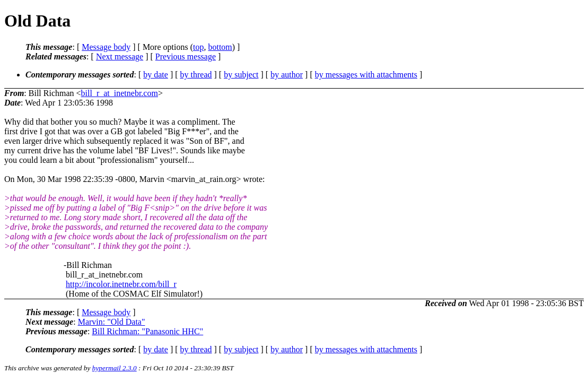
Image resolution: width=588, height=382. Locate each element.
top (198, 47)
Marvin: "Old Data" (112, 322)
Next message (120, 57)
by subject (241, 75)
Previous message (186, 57)
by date (156, 75)
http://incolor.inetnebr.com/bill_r (121, 284)
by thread (196, 75)
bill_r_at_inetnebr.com (120, 93)
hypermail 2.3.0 (115, 368)
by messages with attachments (366, 75)
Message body (106, 47)
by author (287, 75)
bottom (220, 47)
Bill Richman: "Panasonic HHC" (147, 331)
